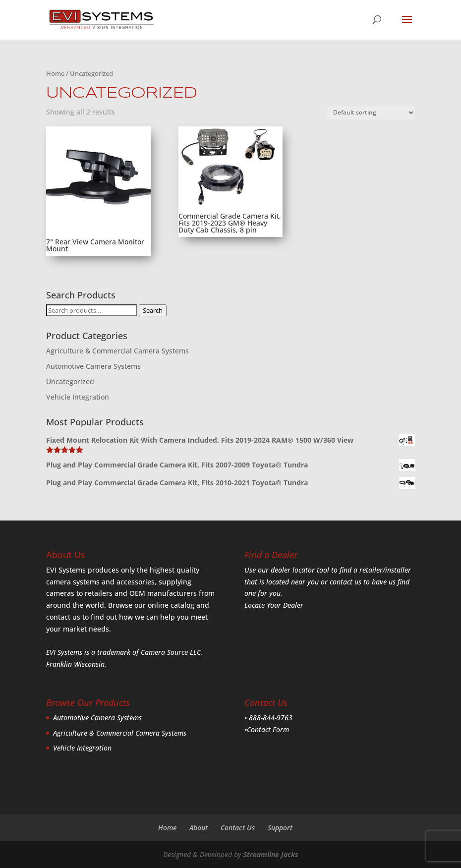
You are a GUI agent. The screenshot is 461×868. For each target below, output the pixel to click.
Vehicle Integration (78, 397)
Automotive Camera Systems (93, 366)
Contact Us (238, 828)
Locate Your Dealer (274, 605)
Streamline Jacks (271, 854)
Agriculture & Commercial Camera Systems (117, 351)
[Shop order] (371, 113)
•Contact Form (267, 729)
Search (153, 310)
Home (55, 73)
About (199, 828)
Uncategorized (70, 381)
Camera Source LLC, (171, 652)
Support (280, 828)
